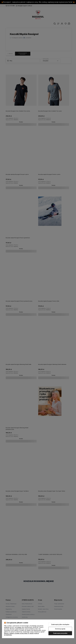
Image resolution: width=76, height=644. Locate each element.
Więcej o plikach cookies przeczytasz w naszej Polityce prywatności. (21, 634)
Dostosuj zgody (60, 629)
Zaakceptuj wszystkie (60, 633)
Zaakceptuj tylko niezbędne (60, 624)
